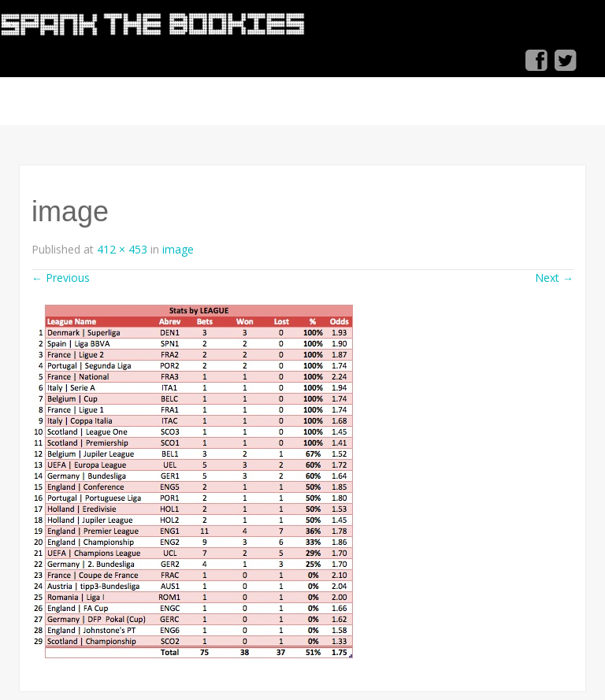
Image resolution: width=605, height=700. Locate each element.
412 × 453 (122, 249)
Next (554, 278)
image (178, 249)
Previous (61, 278)
